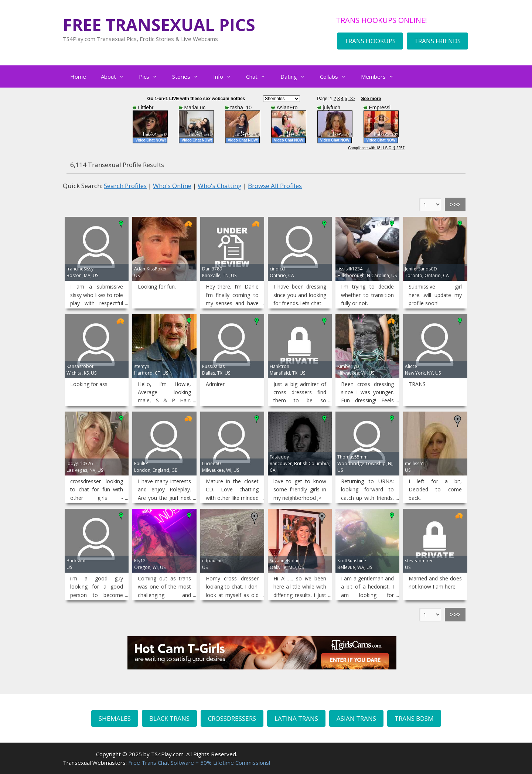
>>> (455, 204)
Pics (152, 76)
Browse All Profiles (275, 186)
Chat (260, 76)
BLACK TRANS (169, 718)
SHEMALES (115, 718)
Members (381, 76)
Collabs (337, 76)
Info (226, 76)
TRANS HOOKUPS (370, 41)
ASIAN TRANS (356, 718)
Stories (189, 76)
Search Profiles (125, 186)
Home (78, 76)
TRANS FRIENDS (437, 41)
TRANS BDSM (414, 718)
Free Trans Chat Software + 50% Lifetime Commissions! (199, 763)
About (116, 76)
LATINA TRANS (296, 718)
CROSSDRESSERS (232, 718)
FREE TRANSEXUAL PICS (159, 25)
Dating (296, 76)
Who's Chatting (220, 186)
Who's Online (172, 186)
